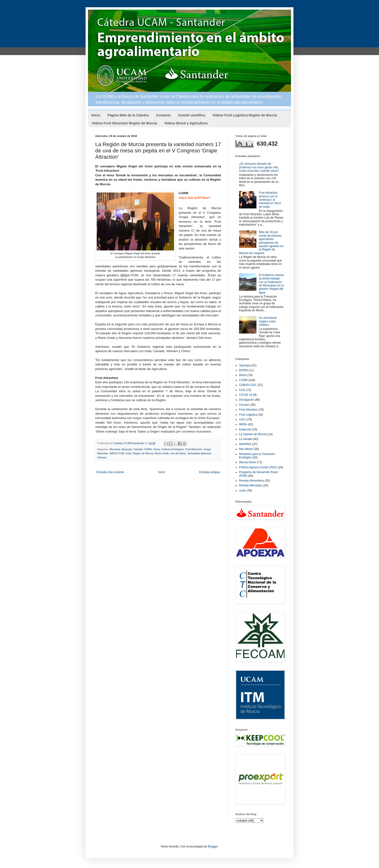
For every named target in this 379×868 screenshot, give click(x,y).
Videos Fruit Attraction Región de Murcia (124, 123)
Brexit (243, 375)
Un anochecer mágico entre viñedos (268, 321)
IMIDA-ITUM (117, 453)
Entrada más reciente (110, 472)
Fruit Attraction (194, 449)
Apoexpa (127, 449)
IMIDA (243, 424)
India (128, 453)
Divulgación (247, 400)
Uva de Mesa (178, 453)
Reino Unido (162, 453)
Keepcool (245, 429)
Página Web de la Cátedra (128, 115)
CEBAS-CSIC (248, 385)
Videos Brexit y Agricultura (186, 123)
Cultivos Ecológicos (173, 449)
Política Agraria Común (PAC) (258, 467)
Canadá (138, 449)
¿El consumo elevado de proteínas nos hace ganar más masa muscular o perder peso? (259, 167)
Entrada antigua (209, 472)
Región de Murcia (143, 453)
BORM (243, 370)
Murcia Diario (248, 462)
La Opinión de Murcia (253, 434)
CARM (148, 449)
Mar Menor (246, 449)
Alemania (115, 449)
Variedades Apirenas (199, 453)
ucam (243, 491)
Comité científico (192, 115)
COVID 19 (246, 395)
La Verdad (246, 439)
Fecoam (244, 405)
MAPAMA (245, 444)
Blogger (213, 847)
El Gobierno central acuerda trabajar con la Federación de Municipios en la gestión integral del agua (271, 284)
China (156, 449)
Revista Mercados (251, 485)
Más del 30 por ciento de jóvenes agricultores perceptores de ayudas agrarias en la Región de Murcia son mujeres (261, 242)
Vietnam (102, 457)
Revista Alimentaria (251, 481)
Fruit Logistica (248, 415)
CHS (242, 390)
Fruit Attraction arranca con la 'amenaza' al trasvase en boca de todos (270, 200)
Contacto (163, 115)
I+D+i (243, 420)
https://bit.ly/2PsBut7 (194, 198)
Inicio (96, 115)
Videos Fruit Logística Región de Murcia (245, 115)
